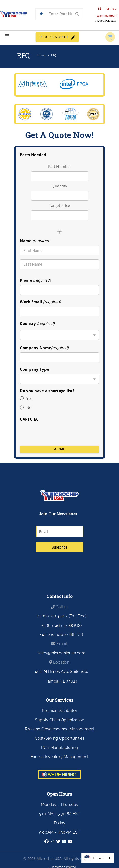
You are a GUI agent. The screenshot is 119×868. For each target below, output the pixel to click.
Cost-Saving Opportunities (60, 738)
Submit (59, 449)
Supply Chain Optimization (59, 720)
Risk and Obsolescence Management (60, 729)
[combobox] (59, 335)
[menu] (7, 36)
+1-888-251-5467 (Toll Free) (61, 616)
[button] (41, 14)
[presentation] (60, 432)
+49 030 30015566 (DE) (61, 635)
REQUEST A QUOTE (57, 37)
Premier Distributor (60, 711)
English (94, 858)
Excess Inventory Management (59, 757)
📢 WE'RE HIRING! (59, 775)
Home (42, 55)
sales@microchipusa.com (61, 653)
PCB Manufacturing (59, 748)
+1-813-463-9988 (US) (62, 625)
